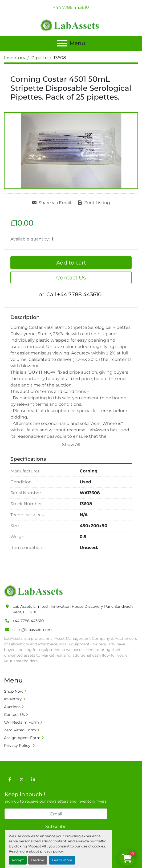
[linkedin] (33, 779)
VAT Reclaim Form (21, 722)
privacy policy (51, 851)
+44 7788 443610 (71, 7)
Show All (71, 445)
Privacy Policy (18, 745)
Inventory (13, 699)
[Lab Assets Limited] (35, 591)
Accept (18, 860)
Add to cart (71, 263)
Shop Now (14, 691)
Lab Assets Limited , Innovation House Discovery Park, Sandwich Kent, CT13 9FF (73, 609)
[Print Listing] (94, 203)
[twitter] (22, 779)
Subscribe (56, 826)
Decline (38, 860)
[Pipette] (39, 58)
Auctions (12, 707)
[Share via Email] (52, 203)
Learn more (62, 860)
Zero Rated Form (20, 730)
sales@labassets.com (32, 630)
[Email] (56, 814)
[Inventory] (15, 58)
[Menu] (62, 43)
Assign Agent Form (22, 738)
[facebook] (10, 779)
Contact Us (71, 278)
